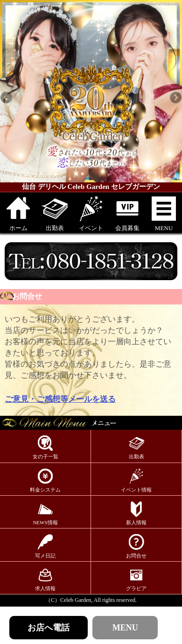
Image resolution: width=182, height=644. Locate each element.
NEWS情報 (45, 513)
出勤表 (55, 213)
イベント (91, 213)
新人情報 (136, 513)
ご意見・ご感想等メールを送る (60, 399)
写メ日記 (45, 546)
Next (175, 98)
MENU (164, 213)
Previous (7, 98)
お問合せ (136, 546)
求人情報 (45, 579)
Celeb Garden (76, 600)
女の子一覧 (45, 447)
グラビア (136, 579)
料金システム (45, 480)
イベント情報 (136, 480)
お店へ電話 (49, 628)
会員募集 (127, 213)
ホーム (18, 213)
